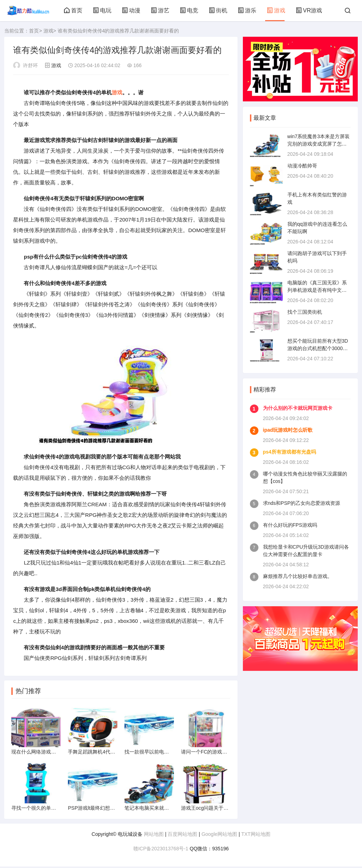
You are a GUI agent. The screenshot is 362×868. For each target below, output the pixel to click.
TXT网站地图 (256, 835)
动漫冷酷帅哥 (302, 166)
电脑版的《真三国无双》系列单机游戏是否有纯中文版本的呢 (317, 290)
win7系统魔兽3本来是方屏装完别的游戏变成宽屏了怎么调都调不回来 (319, 144)
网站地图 (154, 835)
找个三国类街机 (305, 312)
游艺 (160, 10)
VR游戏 (309, 10)
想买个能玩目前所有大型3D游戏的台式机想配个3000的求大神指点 (318, 348)
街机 (218, 10)
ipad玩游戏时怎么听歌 (288, 430)
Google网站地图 (219, 835)
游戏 (276, 10)
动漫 (131, 10)
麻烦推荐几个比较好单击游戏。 (298, 576)
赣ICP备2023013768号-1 (161, 850)
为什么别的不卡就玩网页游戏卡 (298, 408)
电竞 (189, 10)
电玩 (102, 10)
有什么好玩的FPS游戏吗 (290, 525)
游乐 (247, 10)
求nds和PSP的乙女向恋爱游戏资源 (302, 503)
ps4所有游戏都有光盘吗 (290, 452)
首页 (73, 10)
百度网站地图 (182, 835)
